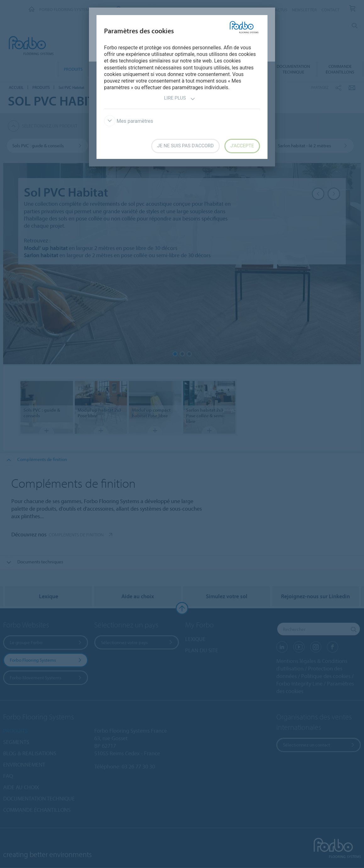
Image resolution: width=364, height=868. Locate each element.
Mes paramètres (129, 121)
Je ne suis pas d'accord (185, 146)
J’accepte (242, 146)
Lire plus (180, 99)
